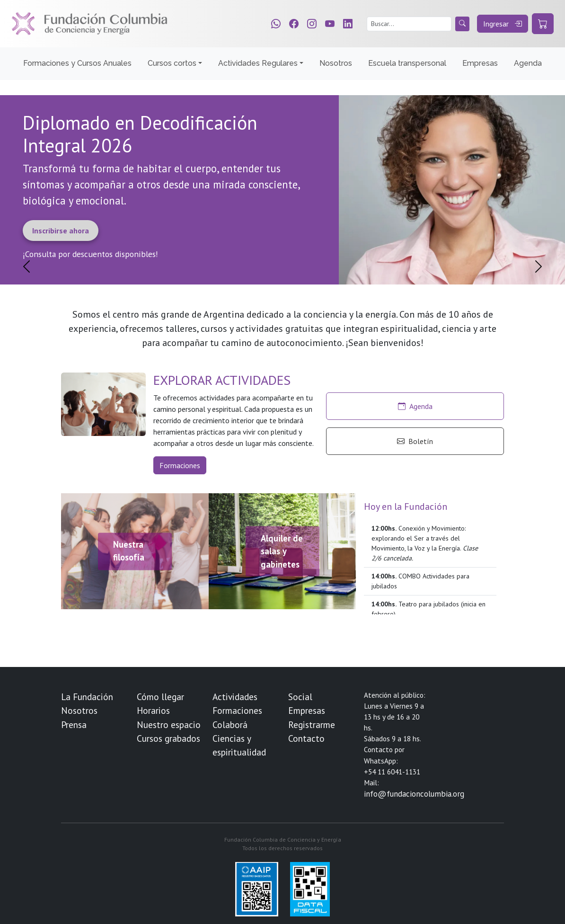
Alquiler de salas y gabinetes (282, 551)
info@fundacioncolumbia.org (414, 794)
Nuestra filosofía (129, 551)
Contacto (306, 738)
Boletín (415, 441)
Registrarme (312, 724)
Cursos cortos (172, 63)
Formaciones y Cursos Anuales (77, 63)
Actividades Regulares (258, 63)
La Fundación (87, 697)
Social (300, 697)
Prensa (74, 724)
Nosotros (336, 63)
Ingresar (503, 24)
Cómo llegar (160, 697)
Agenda (528, 63)
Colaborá (230, 724)
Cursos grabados (168, 738)
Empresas (480, 63)
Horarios (153, 710)
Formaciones (180, 465)
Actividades (235, 697)
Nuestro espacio (169, 724)
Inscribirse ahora (61, 231)
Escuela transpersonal (407, 63)
